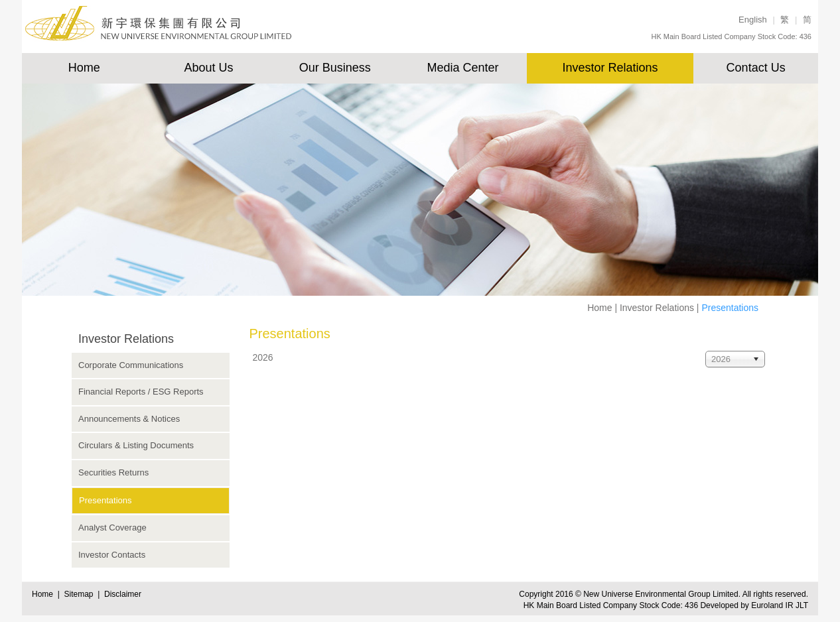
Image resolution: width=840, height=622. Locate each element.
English (753, 20)
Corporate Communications (131, 365)
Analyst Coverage (112, 528)
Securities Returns (113, 472)
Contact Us (756, 68)
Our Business (335, 68)
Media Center (462, 68)
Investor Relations (610, 68)
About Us (209, 68)
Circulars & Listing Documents (136, 445)
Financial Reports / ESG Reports (141, 392)
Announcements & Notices (129, 419)
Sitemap (81, 594)
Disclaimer (123, 594)
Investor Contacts (112, 555)
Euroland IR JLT (780, 605)
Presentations (105, 500)
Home (84, 68)
